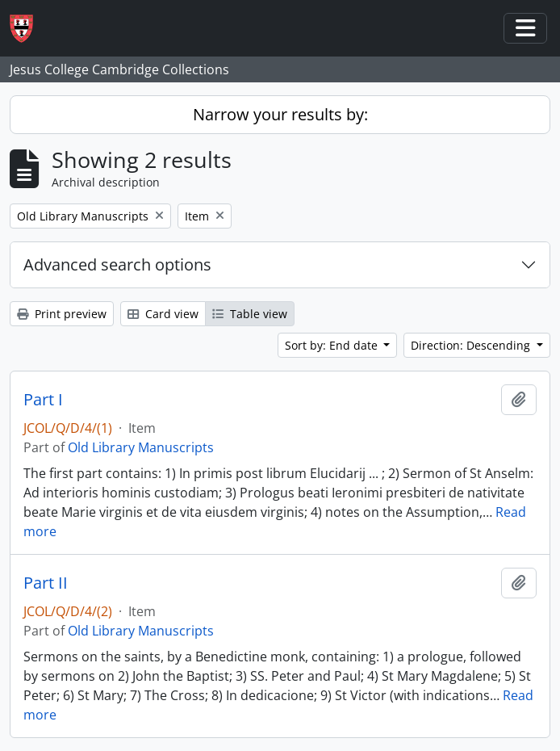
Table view (250, 314)
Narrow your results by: (280, 114)
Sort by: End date (333, 345)
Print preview (62, 314)
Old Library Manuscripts (141, 447)
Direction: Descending (472, 345)
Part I (43, 400)
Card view (163, 314)
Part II (46, 583)
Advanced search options (117, 264)
